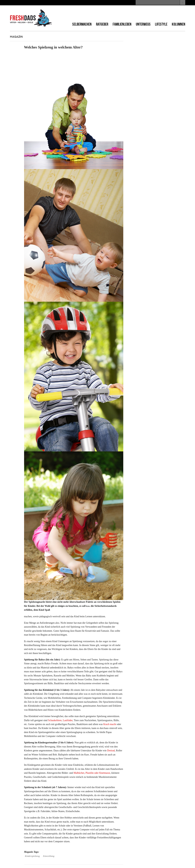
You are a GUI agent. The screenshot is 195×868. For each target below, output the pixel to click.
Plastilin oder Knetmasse (98, 773)
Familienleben (122, 24)
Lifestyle (161, 24)
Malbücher (79, 773)
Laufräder (68, 720)
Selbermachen (82, 24)
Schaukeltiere (55, 720)
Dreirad (111, 751)
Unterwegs (143, 24)
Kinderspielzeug (32, 856)
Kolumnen (179, 24)
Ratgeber (102, 24)
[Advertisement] (144, 14)
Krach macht (110, 724)
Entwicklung (49, 856)
